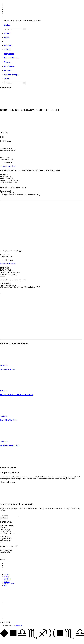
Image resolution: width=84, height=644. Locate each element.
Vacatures (7, 578)
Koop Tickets (5, 166)
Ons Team (7, 580)
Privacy (7, 576)
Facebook (12, 166)
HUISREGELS (9, 584)
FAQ (6, 585)
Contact (7, 574)
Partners (7, 582)
